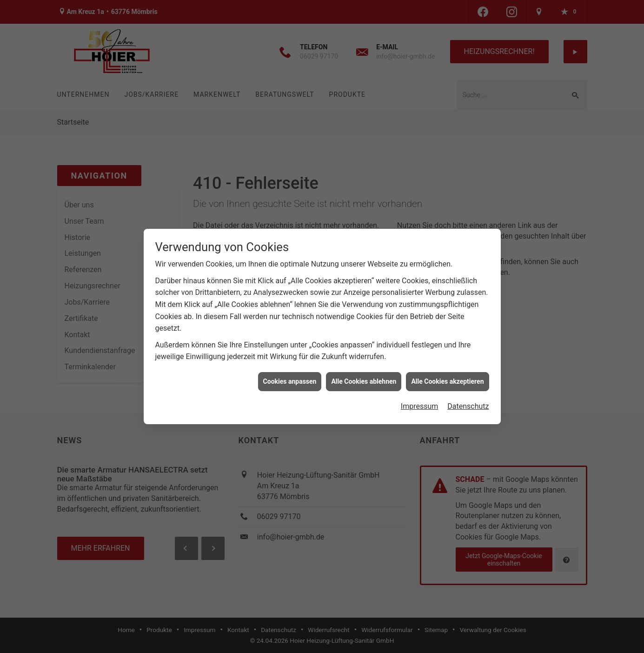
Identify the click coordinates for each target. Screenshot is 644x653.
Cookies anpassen (290, 377)
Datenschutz (468, 402)
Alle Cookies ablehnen (364, 377)
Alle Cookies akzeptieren (447, 377)
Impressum (420, 402)
